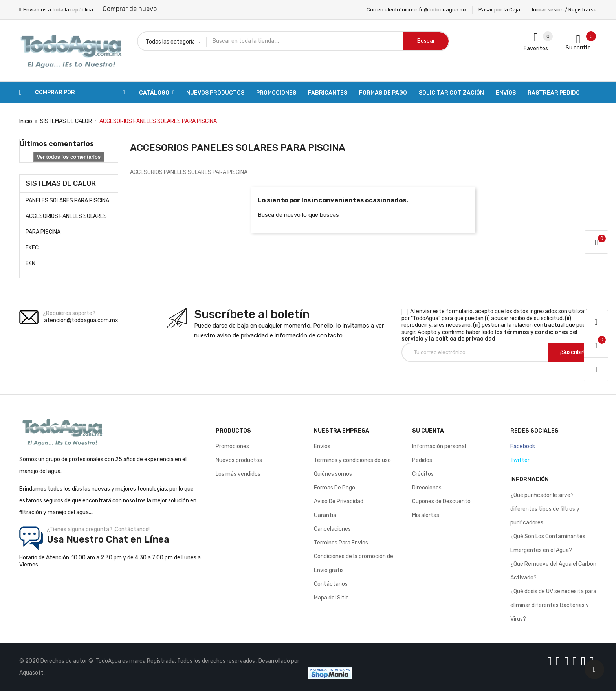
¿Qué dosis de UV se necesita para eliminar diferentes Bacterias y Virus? (553, 605)
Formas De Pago (335, 488)
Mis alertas (426, 515)
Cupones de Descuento (441, 501)
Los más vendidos (238, 474)
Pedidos (422, 460)
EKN (30, 263)
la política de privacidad (462, 339)
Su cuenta (428, 431)
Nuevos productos (239, 460)
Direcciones (427, 488)
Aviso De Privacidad (339, 501)
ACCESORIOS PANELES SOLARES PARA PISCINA (66, 224)
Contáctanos (331, 584)
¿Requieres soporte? (69, 313)
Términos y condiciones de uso (352, 460)
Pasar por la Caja (499, 10)
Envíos (322, 446)
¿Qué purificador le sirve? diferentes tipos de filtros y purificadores (545, 509)
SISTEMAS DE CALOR (61, 183)
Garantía (325, 515)
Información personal (439, 446)
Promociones (232, 446)
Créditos (423, 474)
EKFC (32, 248)
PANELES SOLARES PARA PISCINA (67, 201)
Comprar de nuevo (130, 9)
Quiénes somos (333, 474)
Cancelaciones (332, 529)
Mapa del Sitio (331, 598)
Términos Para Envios (341, 543)
